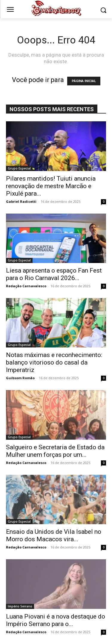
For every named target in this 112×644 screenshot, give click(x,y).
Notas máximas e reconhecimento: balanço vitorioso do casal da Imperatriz (54, 362)
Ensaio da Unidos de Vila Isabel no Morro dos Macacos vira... (54, 535)
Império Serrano (20, 606)
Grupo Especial (19, 168)
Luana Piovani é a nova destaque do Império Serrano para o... (56, 620)
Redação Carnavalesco (26, 286)
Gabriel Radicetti (21, 201)
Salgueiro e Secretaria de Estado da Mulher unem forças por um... (55, 451)
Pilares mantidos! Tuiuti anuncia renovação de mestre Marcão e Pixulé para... (51, 186)
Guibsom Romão (20, 378)
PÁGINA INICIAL (84, 81)
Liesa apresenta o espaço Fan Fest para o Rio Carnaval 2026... (54, 274)
